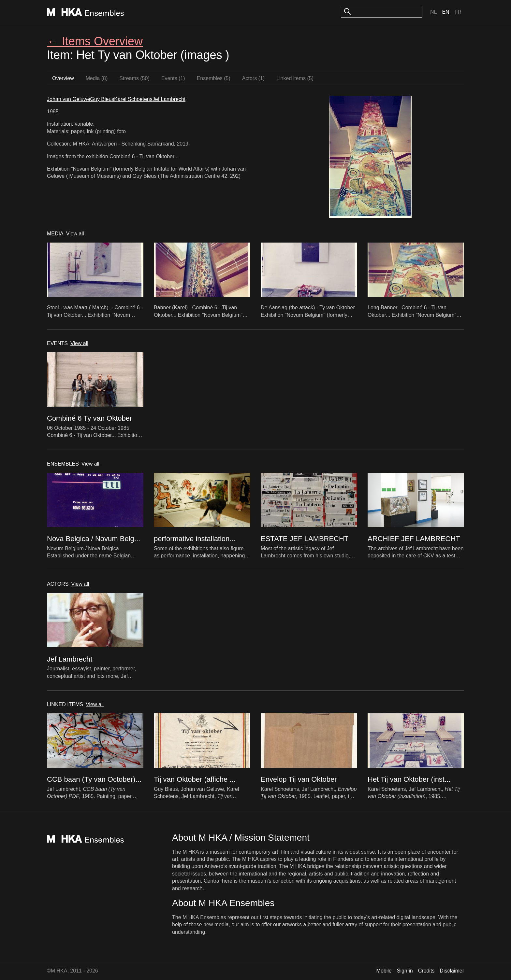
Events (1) (173, 78)
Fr (458, 12)
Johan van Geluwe (69, 99)
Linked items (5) (295, 78)
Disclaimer (452, 971)
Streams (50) (134, 78)
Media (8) (97, 78)
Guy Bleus (102, 99)
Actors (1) (253, 78)
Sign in (405, 971)
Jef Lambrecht (169, 99)
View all (75, 234)
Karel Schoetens (133, 99)
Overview (63, 78)
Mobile (384, 971)
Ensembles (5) (214, 78)
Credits (426, 971)
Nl (433, 12)
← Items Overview (95, 41)
